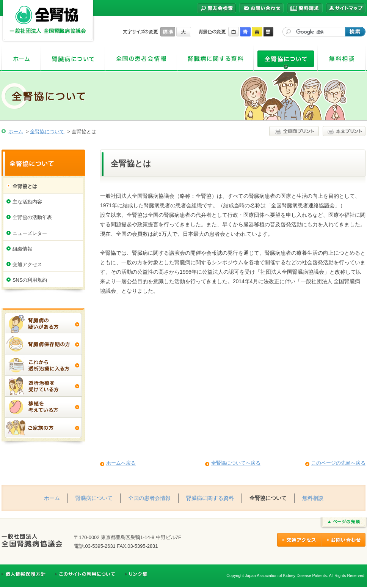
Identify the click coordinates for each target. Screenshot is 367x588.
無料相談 (342, 59)
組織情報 (22, 249)
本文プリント (343, 131)
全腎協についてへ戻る (236, 463)
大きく (184, 32)
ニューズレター (30, 233)
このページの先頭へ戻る (338, 463)
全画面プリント (295, 131)
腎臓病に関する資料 (215, 59)
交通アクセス (27, 264)
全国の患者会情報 (141, 59)
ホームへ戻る (121, 463)
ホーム (21, 59)
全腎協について (286, 59)
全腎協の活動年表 (32, 217)
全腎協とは (25, 186)
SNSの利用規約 (30, 280)
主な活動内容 (27, 202)
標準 (168, 32)
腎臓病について (73, 59)
